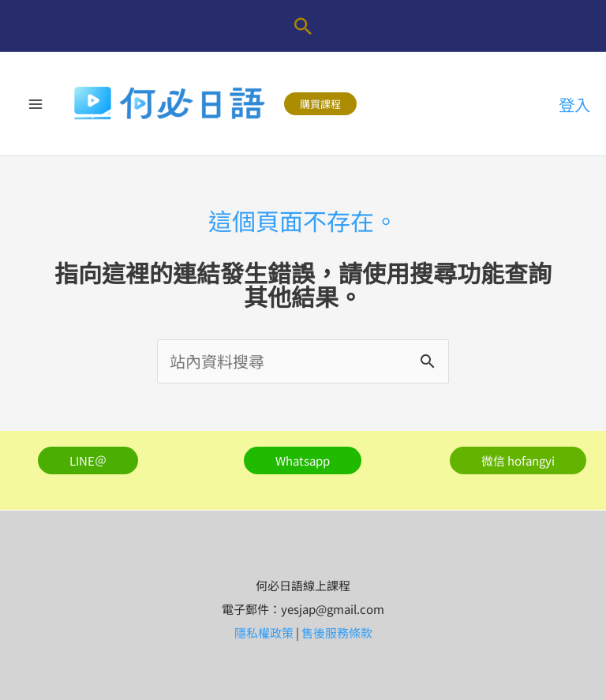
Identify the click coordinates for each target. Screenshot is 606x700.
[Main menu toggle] (36, 104)
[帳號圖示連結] (574, 104)
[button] (303, 26)
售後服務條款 (337, 633)
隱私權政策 (264, 633)
